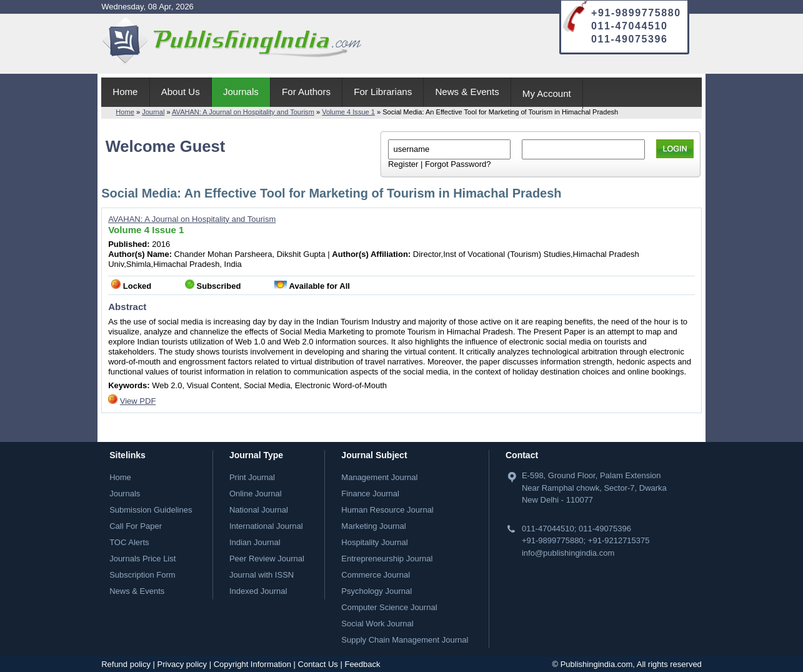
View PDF (138, 401)
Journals (241, 92)
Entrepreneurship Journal (387, 559)
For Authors (306, 92)
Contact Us (318, 664)
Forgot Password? (458, 164)
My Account (547, 93)
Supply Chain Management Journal (405, 640)
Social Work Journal (377, 624)
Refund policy (126, 664)
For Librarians (383, 92)
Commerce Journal (376, 575)
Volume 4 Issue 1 (348, 112)
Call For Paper (136, 526)
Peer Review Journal (267, 559)
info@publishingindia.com (568, 553)
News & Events (467, 92)
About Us (181, 92)
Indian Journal (255, 542)
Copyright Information (252, 664)
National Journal (259, 510)
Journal (153, 112)
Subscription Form (142, 575)
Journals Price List (142, 559)
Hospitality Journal (374, 542)
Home (125, 92)
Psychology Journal (377, 591)
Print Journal (252, 477)
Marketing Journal (373, 526)
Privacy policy (182, 664)
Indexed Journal (258, 591)
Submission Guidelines (151, 510)
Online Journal (256, 494)
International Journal (266, 526)
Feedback (362, 664)
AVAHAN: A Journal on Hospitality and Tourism (243, 112)
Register (403, 164)
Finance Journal (370, 494)
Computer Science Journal (389, 607)
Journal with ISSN (262, 575)
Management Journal (379, 477)
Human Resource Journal (387, 510)
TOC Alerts (129, 542)
